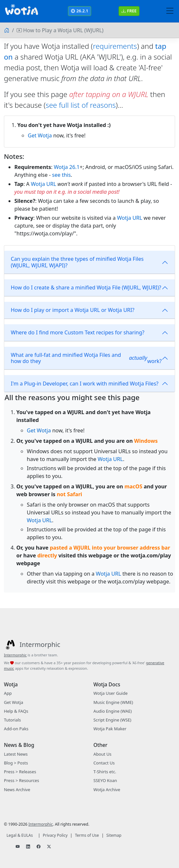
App (8, 693)
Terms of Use (87, 835)
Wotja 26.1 (67, 167)
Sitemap (114, 835)
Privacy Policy (55, 835)
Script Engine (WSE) (112, 720)
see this (61, 175)
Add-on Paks (16, 729)
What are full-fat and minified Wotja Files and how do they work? (86, 358)
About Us (102, 754)
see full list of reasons (81, 105)
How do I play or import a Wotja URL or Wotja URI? (73, 310)
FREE (129, 11)
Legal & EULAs (20, 835)
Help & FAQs (16, 711)
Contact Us (104, 763)
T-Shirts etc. (105, 772)
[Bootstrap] (22, 11)
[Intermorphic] (32, 645)
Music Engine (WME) (113, 702)
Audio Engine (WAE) (113, 711)
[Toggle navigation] (170, 11)
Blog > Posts (16, 763)
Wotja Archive (107, 790)
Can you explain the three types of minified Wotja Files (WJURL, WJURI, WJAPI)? (77, 262)
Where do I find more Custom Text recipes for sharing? (78, 332)
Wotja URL (44, 184)
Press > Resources (22, 780)
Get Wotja (40, 135)
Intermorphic (15, 655)
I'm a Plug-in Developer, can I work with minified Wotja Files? (85, 384)
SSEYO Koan (105, 780)
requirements (115, 46)
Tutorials (12, 720)
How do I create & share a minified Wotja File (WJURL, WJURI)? (86, 287)
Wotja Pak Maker (110, 729)
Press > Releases (20, 772)
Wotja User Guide (111, 693)
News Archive (17, 790)
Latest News (16, 754)
